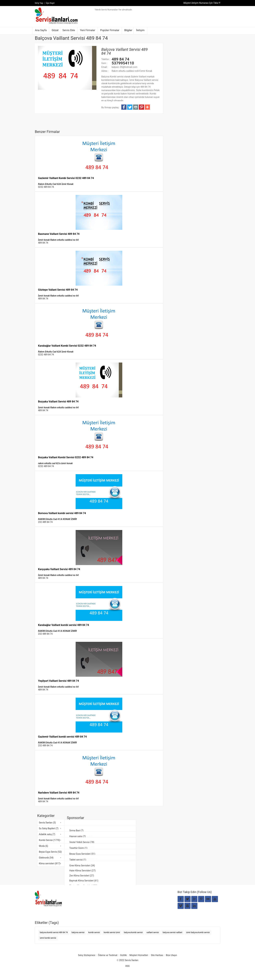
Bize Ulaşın (171, 955)
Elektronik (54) (46, 858)
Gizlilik (124, 955)
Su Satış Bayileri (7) (49, 828)
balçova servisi (78, 932)
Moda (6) (44, 846)
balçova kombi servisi (133, 932)
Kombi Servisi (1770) (49, 840)
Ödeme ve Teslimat (108, 955)
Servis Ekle (69, 30)
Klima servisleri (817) (50, 863)
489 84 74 (43, 243)
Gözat (55, 30)
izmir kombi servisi (48, 938)
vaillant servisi (153, 932)
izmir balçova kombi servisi (198, 932)
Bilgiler (128, 30)
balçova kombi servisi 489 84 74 (54, 932)
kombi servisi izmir (112, 932)
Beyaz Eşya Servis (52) (50, 852)
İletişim (140, 30)
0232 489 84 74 (46, 187)
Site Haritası (157, 955)
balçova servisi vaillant (173, 932)
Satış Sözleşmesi (87, 955)
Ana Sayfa (41, 30)
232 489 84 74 (45, 522)
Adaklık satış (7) (47, 834)
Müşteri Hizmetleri (139, 955)
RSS (127, 966)
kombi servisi (94, 932)
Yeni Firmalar (88, 30)
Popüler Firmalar (110, 30)
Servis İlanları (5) (47, 823)
